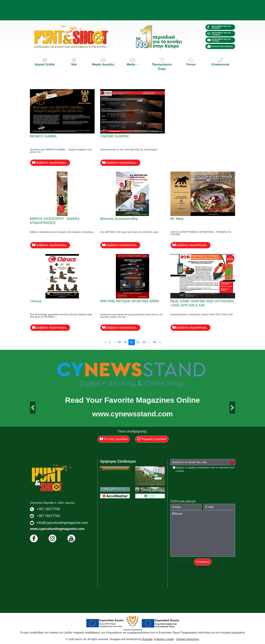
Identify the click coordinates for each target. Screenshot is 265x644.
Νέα (74, 62)
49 (119, 342)
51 (132, 342)
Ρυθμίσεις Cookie (164, 639)
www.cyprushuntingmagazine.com (57, 529)
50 (125, 342)
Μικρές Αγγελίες (103, 62)
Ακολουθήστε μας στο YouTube (219, 40)
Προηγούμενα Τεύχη (162, 64)
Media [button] (132, 62)
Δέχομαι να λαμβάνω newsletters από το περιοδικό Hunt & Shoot (205, 469)
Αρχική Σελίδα (45, 62)
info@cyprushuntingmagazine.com (62, 523)
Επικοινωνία (220, 62)
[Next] (160, 342)
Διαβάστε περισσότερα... (50, 163)
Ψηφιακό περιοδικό (152, 439)
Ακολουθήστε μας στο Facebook (219, 27)
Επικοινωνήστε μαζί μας (220, 46)
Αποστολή (203, 562)
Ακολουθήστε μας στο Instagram (219, 34)
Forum (191, 62)
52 (138, 342)
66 (154, 342)
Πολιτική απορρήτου (188, 639)
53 (144, 342)
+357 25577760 (48, 516)
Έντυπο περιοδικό (114, 439)
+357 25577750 (48, 509)
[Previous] (105, 342)
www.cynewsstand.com (132, 414)
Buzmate (147, 639)
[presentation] (198, 480)
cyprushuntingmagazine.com (189, 567)
